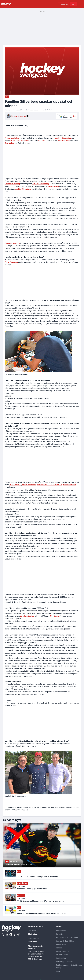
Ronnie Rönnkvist (18, 116)
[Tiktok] (15, 934)
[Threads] (19, 934)
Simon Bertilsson (29, 485)
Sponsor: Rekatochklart (65, 941)
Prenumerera (63, 4)
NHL (7, 861)
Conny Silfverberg (12, 243)
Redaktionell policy (63, 951)
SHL (7, 97)
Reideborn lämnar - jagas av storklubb (32, 889)
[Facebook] (11, 934)
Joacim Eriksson (69, 485)
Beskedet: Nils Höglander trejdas (18, 864)
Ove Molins (10, 143)
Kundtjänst (60, 934)
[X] (27, 116)
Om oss (59, 948)
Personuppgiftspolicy (64, 962)
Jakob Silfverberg (12, 184)
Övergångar (22, 883)
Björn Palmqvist (11, 262)
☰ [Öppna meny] (80, 4)
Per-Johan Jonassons (20, 141)
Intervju (21, 896)
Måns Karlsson (34, 938)
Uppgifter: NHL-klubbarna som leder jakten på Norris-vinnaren (41, 913)
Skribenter (32, 942)
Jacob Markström (55, 485)
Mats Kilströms (64, 141)
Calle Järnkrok (15, 485)
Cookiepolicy (61, 958)
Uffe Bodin (32, 931)
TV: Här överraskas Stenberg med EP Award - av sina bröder (40, 901)
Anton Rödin (42, 485)
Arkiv (58, 971)
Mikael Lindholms (12, 138)
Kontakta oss (61, 931)
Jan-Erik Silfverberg (41, 184)
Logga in (73, 4)
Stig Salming (55, 616)
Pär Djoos (42, 141)
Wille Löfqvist (53, 186)
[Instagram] (7, 934)
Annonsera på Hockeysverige (67, 938)
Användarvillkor (62, 955)
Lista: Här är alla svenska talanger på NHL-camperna (37, 877)
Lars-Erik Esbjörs (27, 616)
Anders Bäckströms (64, 138)
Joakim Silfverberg (23, 189)
